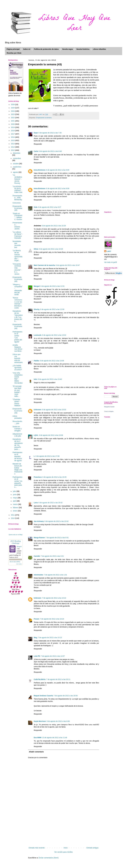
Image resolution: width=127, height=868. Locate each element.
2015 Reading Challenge (16, 542)
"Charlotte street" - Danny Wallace (16, 402)
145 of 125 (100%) (15, 562)
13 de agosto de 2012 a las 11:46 (55, 738)
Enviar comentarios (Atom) (49, 858)
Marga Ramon (39, 538)
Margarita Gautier (109, 407)
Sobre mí (27, 49)
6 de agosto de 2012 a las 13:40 (50, 379)
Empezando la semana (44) (17, 326)
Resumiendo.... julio (18, 422)
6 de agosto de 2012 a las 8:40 (50, 151)
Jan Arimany (39, 521)
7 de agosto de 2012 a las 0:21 (52, 556)
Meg (35, 638)
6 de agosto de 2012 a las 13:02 (54, 335)
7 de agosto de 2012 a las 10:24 (52, 619)
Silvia (36, 249)
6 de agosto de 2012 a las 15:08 (51, 435)
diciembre (17, 153)
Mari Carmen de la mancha (44, 265)
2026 (13, 105)
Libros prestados (17, 417)
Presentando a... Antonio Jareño (17, 226)
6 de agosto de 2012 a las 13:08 (52, 361)
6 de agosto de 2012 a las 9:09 (58, 170)
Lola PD (37, 656)
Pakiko (36, 361)
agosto (16, 172)
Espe (36, 133)
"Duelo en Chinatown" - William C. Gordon (17, 216)
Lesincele (38, 335)
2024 (13, 111)
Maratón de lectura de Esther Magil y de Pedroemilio (17, 469)
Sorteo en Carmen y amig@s (17, 429)
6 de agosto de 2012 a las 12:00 (52, 309)
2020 (13, 124)
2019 (13, 127)
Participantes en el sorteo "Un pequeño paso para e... (17, 482)
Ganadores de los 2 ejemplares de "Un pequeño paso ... (18, 444)
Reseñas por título (14, 53)
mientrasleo (39, 575)
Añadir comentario (36, 752)
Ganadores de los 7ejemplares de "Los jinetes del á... (18, 316)
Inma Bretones (40, 170)
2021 (13, 121)
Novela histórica (83, 49)
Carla (36, 151)
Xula (36, 207)
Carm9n (37, 556)
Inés (35, 379)
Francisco (38, 477)
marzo (16, 504)
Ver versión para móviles (63, 852)
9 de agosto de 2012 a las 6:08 (58, 721)
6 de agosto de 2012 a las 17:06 (48, 456)
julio (15, 491)
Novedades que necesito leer (17, 244)
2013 (13, 147)
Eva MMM (38, 738)
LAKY (109, 251)
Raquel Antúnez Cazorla (43, 696)
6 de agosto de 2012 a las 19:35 (54, 477)
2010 (13, 518)
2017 (13, 134)
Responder (38, 144)
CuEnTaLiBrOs (40, 679)
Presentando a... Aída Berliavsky (17, 198)
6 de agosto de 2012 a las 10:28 (54, 226)
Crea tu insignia (109, 411)
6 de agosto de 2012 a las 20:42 (50, 503)
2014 (13, 144)
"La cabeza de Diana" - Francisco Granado (18, 235)
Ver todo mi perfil (111, 262)
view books (19, 564)
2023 (13, 114)
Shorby (37, 309)
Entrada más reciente (37, 848)
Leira (36, 503)
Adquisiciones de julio (17, 435)
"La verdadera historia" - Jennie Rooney (17, 179)
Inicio (66, 848)
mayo (15, 498)
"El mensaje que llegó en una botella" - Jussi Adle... (17, 391)
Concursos (17, 203)
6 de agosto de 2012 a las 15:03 (54, 410)
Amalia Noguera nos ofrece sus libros (17, 348)
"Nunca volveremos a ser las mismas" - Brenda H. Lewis (17, 303)
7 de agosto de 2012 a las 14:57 (53, 656)
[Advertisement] (63, 828)
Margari (37, 286)
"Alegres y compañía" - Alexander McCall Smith (17, 290)
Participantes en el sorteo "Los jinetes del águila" (17, 337)
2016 (13, 137)
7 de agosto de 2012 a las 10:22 (54, 598)
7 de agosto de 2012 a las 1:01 (55, 575)
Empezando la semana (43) (17, 411)
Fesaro (37, 619)
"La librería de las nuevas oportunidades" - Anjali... (17, 256)
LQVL (36, 435)
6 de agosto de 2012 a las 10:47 (68, 265)
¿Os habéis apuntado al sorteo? (17, 368)
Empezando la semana (44, 118)
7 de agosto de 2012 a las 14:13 (50, 638)
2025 (13, 108)
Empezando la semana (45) (17, 208)
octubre (16, 164)
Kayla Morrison (40, 721)
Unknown (38, 410)
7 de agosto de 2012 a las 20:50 (66, 696)
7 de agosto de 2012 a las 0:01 (57, 538)
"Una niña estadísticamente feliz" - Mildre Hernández (18, 378)
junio (15, 495)
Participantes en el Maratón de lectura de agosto (17, 456)
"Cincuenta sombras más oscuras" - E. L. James (17, 269)
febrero (16, 508)
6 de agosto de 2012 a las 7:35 (50, 133)
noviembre (17, 158)
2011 (13, 515)
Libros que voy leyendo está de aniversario (18, 358)
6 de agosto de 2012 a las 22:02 (57, 521)
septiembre (17, 167)
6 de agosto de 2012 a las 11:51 (53, 286)
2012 (13, 150)
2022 (13, 118)
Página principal (13, 49)
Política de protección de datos (46, 49)
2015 (13, 140)
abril (15, 501)
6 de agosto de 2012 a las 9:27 (50, 207)
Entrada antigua (92, 848)
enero (15, 511)
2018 (13, 131)
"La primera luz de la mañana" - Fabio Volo (17, 189)
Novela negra (68, 49)
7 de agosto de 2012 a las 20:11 (58, 679)
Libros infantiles (99, 49)
